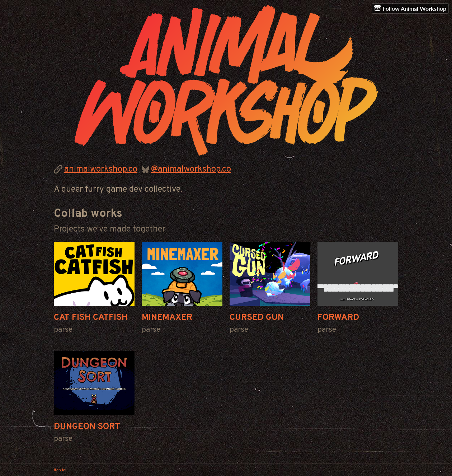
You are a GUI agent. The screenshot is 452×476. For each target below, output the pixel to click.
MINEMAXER (167, 318)
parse (63, 330)
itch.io (60, 470)
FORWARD (338, 318)
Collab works (88, 214)
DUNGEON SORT (87, 427)
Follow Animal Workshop (410, 8)
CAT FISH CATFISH (91, 318)
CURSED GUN (257, 318)
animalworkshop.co (101, 169)
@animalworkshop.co (191, 169)
